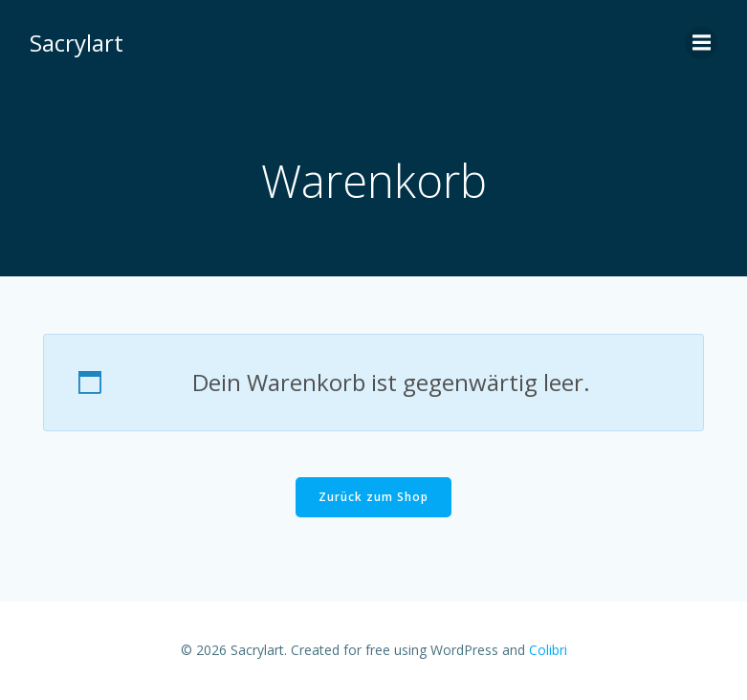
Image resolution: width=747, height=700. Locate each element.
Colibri (548, 651)
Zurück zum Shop (373, 498)
